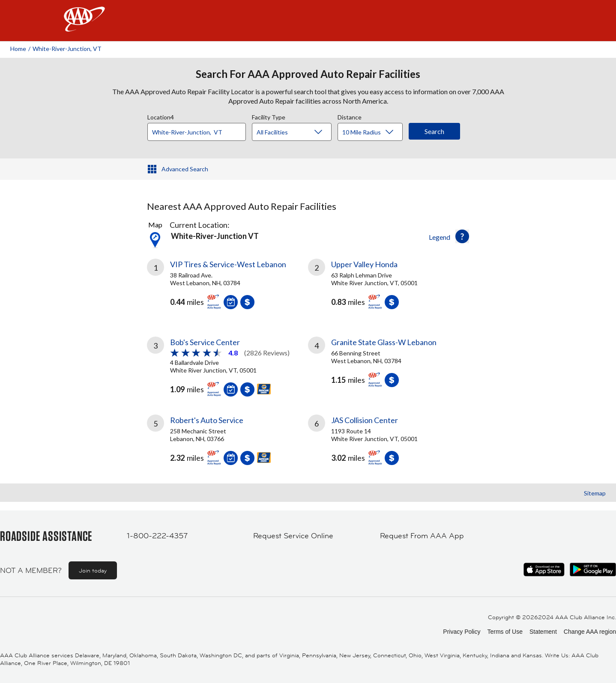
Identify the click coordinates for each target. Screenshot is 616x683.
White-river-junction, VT (67, 49)
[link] (227, 287)
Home (18, 49)
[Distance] (373, 132)
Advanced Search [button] (185, 169)
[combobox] (200, 130)
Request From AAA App (422, 536)
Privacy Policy (462, 632)
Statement (543, 632)
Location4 (161, 116)
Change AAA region (590, 632)
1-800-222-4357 (157, 536)
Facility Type (269, 116)
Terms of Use (505, 632)
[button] (462, 236)
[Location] (197, 132)
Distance (350, 116)
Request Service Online (293, 536)
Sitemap (595, 493)
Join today (93, 570)
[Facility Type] (299, 132)
